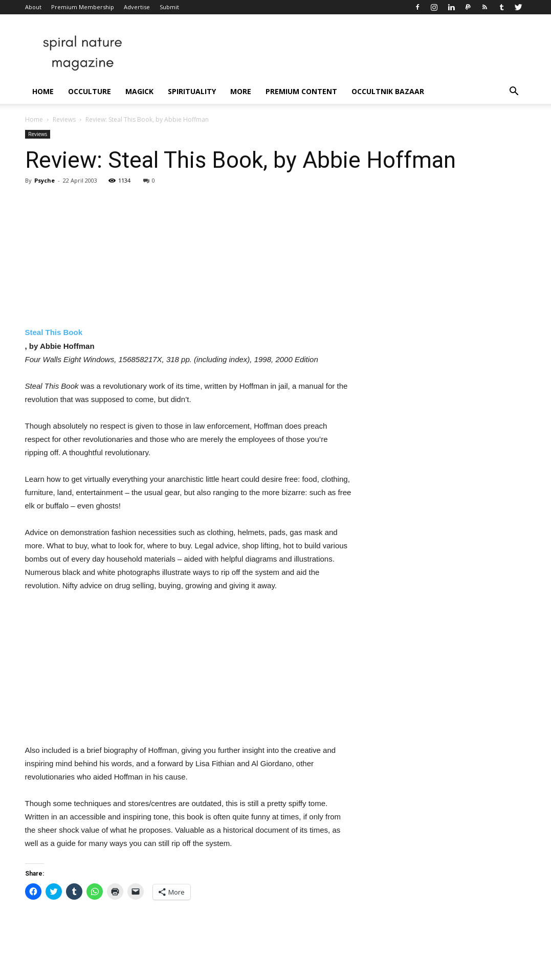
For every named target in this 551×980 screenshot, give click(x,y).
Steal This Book (54, 332)
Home (43, 91)
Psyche (45, 180)
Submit (169, 7)
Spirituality (192, 91)
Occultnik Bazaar (388, 91)
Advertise (137, 7)
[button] (514, 92)
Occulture (90, 91)
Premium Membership (83, 7)
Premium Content (301, 91)
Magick (139, 91)
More (241, 91)
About (33, 7)
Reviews (64, 119)
